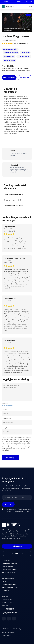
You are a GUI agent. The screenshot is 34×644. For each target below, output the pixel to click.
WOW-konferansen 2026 (13, 2)
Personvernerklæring (8, 633)
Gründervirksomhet (24, 56)
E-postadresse (6, 419)
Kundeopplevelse (10, 60)
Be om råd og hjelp (9, 572)
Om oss (5, 582)
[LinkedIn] (9, 619)
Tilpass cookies (7, 636)
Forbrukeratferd (9, 56)
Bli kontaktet (25, 78)
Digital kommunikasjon (10, 49)
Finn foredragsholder (9, 564)
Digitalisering (25, 53)
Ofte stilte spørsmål (9, 585)
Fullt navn (5, 409)
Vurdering (5, 403)
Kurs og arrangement (9, 570)
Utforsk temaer (7, 567)
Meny (30, 7)
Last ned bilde (25, 29)
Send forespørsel (9, 78)
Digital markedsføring (11, 53)
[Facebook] (4, 619)
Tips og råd (6, 590)
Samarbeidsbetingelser (10, 588)
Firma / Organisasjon (8, 428)
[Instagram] (14, 619)
